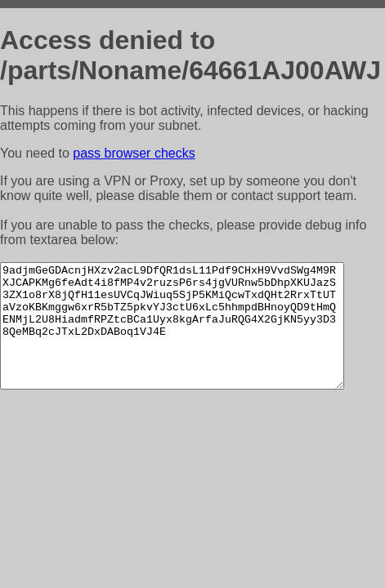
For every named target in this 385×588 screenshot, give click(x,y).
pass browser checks (134, 153)
